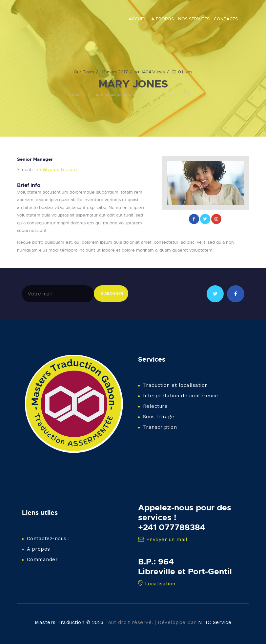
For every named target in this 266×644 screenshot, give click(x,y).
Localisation (157, 584)
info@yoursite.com (56, 170)
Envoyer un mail (163, 540)
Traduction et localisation (175, 385)
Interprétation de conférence (181, 396)
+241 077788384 (172, 527)
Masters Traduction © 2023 (69, 622)
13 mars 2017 (115, 72)
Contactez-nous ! (48, 539)
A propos (39, 549)
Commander (42, 559)
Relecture (155, 406)
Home (76, 95)
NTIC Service (215, 622)
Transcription (160, 427)
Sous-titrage (159, 417)
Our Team (84, 72)
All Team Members (117, 95)
